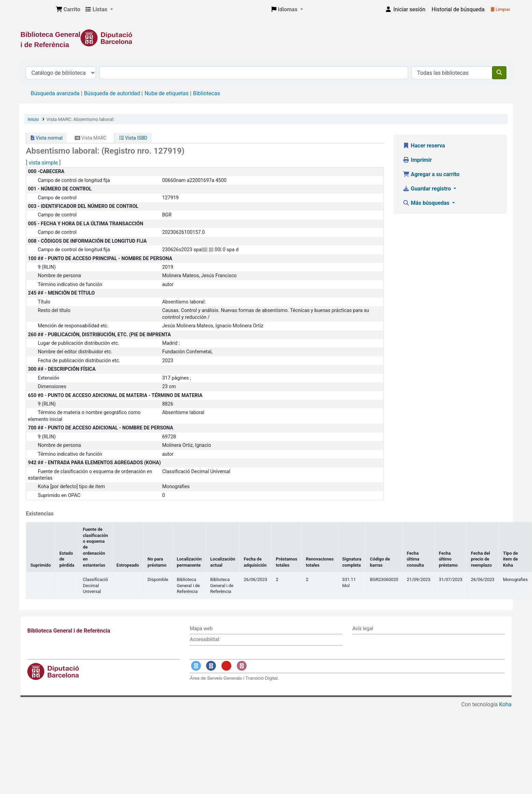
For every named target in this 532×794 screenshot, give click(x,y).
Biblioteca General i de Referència (36, 10)
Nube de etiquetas (166, 93)
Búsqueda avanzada (55, 93)
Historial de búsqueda (458, 9)
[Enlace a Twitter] (196, 666)
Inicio (33, 119)
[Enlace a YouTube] (226, 666)
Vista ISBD (133, 138)
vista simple (43, 163)
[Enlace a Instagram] (242, 666)
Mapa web (201, 629)
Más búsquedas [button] (427, 203)
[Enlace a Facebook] (211, 666)
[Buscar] (499, 73)
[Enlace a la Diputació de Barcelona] (266, 38)
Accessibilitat (204, 640)
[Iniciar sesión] (405, 10)
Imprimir (417, 160)
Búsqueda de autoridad (112, 93)
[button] (68, 10)
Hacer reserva (424, 146)
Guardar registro (428, 189)
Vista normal (47, 138)
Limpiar (500, 9)
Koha (505, 704)
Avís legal (363, 629)
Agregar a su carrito (431, 174)
